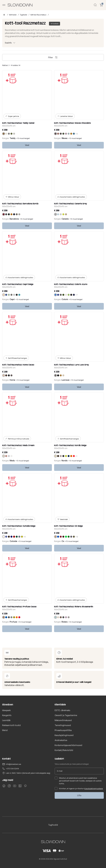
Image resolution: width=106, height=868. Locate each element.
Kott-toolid (13, 15)
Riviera (65, 622)
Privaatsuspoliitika (63, 730)
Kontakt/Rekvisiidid (64, 750)
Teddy (13, 138)
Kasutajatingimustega (94, 788)
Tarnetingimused (63, 725)
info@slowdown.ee (13, 764)
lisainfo (8, 43)
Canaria (65, 219)
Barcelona (14, 219)
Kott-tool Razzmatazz (38, 15)
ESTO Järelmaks (62, 710)
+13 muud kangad (23, 138)
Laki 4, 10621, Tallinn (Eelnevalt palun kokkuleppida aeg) (28, 773)
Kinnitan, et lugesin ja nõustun (79, 788)
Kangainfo (7, 715)
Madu (12, 461)
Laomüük (6, 720)
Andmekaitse (61, 740)
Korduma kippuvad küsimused (68, 745)
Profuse (13, 622)
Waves (65, 138)
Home (12, 380)
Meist (5, 730)
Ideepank (6, 710)
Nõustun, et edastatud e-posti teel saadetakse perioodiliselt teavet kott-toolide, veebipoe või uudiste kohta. (78, 781)
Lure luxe (65, 380)
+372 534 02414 (12, 769)
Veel (27, 145)
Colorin (65, 299)
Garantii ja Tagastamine (66, 715)
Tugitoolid (23, 15)
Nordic (65, 461)
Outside (13, 541)
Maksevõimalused (63, 720)
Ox (63, 541)
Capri (12, 299)
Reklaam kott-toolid (11, 725)
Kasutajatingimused (64, 735)
